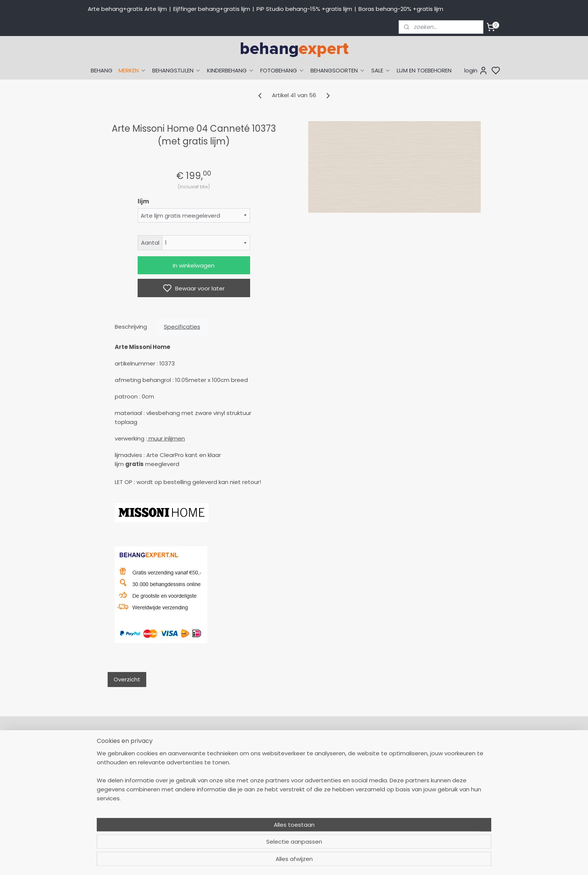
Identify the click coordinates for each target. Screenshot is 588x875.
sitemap (349, 861)
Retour (265, 760)
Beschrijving (131, 327)
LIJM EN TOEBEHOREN (424, 70)
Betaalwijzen (273, 777)
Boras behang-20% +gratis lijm (401, 9)
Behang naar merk (364, 785)
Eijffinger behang (361, 768)
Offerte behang (277, 793)
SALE (381, 70)
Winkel (265, 802)
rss (365, 861)
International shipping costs (458, 768)
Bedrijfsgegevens (196, 819)
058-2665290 (219, 752)
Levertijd (267, 768)
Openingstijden (194, 810)
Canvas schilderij (361, 827)
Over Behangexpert (282, 810)
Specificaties (182, 327)
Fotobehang (355, 819)
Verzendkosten (276, 785)
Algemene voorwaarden (288, 819)
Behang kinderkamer (366, 793)
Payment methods (446, 760)
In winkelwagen (194, 265)
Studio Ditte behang (365, 777)
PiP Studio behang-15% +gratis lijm (304, 9)
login (476, 71)
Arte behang (355, 760)
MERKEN (132, 70)
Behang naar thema (366, 752)
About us (433, 752)
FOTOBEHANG (282, 70)
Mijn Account (273, 752)
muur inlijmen (166, 438)
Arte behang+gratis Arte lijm (127, 9)
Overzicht (127, 679)
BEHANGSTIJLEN (177, 70)
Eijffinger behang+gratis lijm (212, 9)
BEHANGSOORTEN (338, 70)
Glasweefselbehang (365, 810)
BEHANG (102, 70)
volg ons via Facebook (462, 785)
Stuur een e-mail (197, 802)
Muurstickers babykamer (371, 802)
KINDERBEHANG (231, 70)
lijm (143, 201)
